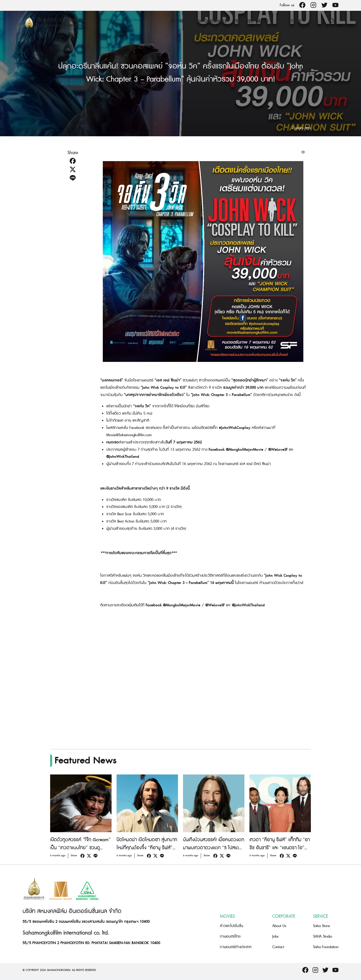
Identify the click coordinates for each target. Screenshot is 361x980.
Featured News (251, 21)
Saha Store (289, 21)
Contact (278, 947)
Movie (177, 21)
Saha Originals (209, 21)
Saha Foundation (326, 947)
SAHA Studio (323, 936)
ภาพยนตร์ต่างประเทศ (236, 947)
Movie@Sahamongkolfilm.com (129, 435)
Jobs (314, 21)
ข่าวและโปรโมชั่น (232, 926)
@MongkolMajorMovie (245, 450)
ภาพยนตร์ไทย (230, 936)
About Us (279, 926)
